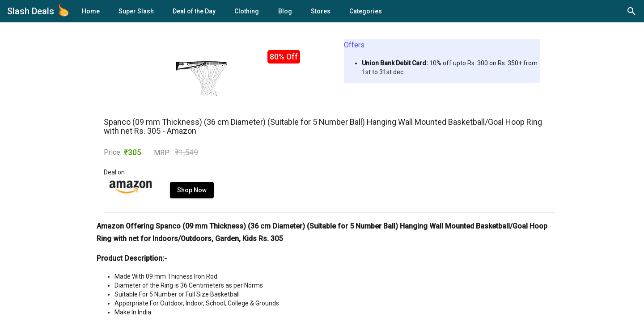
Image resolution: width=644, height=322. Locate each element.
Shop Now (192, 190)
